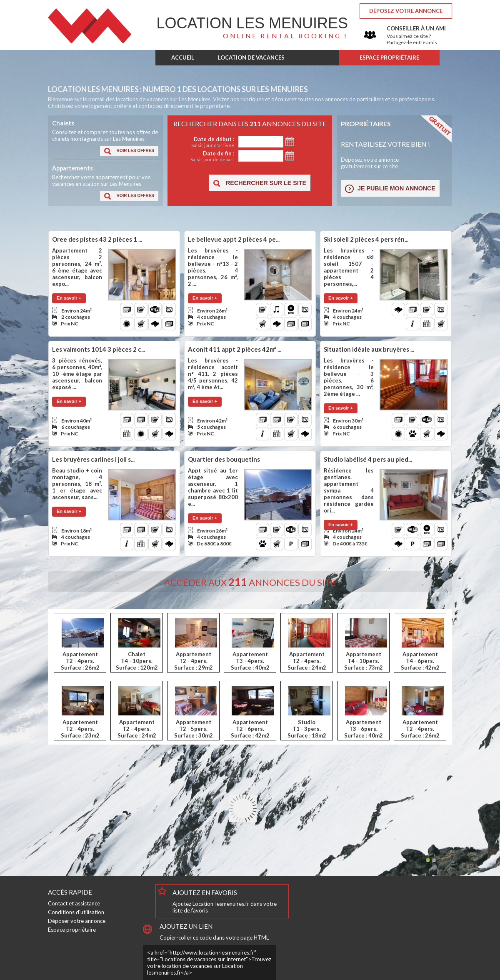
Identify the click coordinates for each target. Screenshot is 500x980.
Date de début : (204, 142)
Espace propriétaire (72, 930)
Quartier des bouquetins (224, 459)
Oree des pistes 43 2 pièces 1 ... (97, 239)
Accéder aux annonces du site (250, 582)
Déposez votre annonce (406, 11)
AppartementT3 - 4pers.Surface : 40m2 (250, 661)
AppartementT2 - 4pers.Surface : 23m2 (80, 729)
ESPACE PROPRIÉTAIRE (389, 57)
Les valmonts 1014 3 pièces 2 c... (99, 349)
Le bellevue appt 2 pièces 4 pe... (234, 239)
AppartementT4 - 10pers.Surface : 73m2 (364, 661)
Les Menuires (252, 23)
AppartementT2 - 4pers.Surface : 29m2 (194, 661)
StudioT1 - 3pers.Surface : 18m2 (307, 729)
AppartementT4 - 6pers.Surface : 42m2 (420, 661)
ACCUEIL (183, 57)
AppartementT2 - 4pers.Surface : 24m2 (307, 661)
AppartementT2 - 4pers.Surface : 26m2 (80, 661)
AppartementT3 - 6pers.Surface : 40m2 (364, 729)
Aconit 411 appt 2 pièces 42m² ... (235, 349)
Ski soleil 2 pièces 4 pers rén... (366, 239)
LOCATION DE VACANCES (251, 57)
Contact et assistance (74, 903)
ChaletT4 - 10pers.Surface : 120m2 (137, 661)
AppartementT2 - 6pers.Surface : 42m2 (250, 729)
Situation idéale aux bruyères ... (369, 349)
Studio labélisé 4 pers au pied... (368, 459)
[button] (129, 151)
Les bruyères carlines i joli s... (93, 459)
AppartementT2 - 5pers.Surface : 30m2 (194, 729)
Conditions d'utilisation (76, 912)
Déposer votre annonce (77, 921)
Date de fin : (204, 156)
